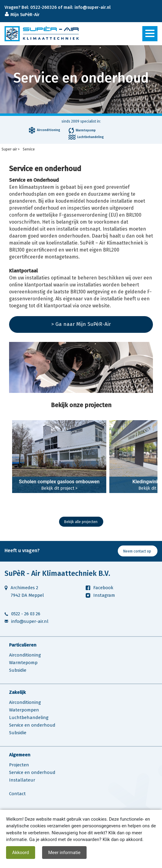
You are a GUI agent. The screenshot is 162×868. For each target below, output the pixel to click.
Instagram (104, 595)
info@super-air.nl (30, 621)
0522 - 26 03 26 (26, 614)
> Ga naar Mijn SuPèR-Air (81, 324)
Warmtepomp (23, 663)
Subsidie (18, 670)
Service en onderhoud (32, 725)
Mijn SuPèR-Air (24, 15)
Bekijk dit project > (59, 488)
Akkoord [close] (21, 853)
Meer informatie (64, 853)
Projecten (19, 765)
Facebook (103, 588)
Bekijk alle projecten (81, 522)
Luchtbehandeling (29, 718)
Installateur (22, 780)
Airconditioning (25, 655)
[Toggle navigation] (150, 34)
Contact (17, 794)
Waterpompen (24, 710)
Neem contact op (137, 551)
